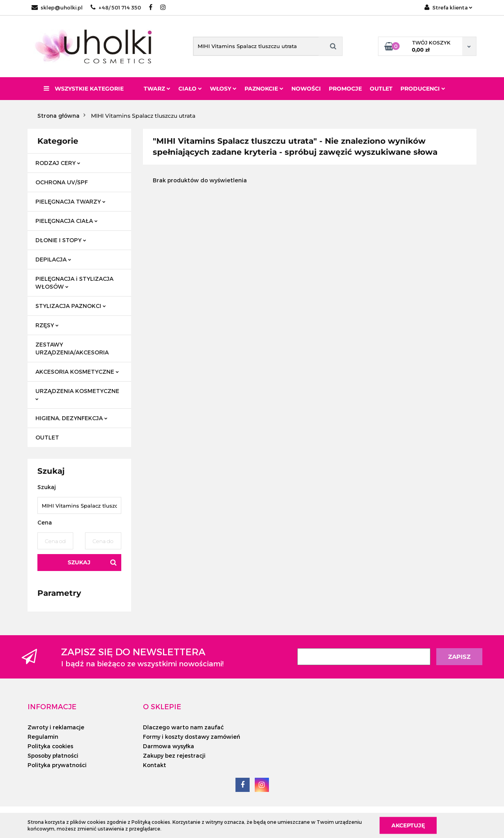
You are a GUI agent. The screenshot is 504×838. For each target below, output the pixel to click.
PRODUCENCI (423, 89)
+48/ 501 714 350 (116, 7)
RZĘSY (47, 325)
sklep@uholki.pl (57, 7)
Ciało (190, 89)
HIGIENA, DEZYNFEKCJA (71, 418)
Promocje (345, 89)
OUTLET (47, 437)
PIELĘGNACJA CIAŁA (67, 221)
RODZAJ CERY (58, 163)
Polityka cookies (50, 746)
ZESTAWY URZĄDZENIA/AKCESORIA (72, 348)
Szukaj (79, 562)
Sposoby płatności (53, 755)
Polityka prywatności (57, 765)
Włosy (223, 89)
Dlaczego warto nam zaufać (183, 727)
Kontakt (155, 765)
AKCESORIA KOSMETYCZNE (77, 372)
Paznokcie (264, 89)
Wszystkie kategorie (84, 89)
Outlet (381, 89)
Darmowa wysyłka (169, 746)
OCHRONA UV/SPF (62, 182)
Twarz (157, 89)
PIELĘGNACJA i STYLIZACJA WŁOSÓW (74, 283)
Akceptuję (408, 825)
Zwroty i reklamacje (56, 727)
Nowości (306, 89)
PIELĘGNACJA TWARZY (70, 201)
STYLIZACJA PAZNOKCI (71, 306)
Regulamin (43, 737)
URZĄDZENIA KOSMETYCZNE (77, 394)
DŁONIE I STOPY (61, 240)
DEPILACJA (53, 259)
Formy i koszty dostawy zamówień (192, 737)
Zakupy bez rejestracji (174, 755)
